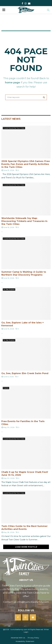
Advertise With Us (18, 638)
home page (12, 83)
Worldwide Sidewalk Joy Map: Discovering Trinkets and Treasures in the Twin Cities (24, 221)
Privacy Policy (33, 638)
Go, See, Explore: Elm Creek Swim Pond (25, 373)
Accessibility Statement (25, 641)
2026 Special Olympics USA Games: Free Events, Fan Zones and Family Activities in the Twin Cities (26, 164)
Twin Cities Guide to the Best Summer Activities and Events (24, 528)
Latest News (11, 119)
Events (6, 388)
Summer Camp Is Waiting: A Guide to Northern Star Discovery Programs (24, 273)
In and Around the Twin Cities (14, 128)
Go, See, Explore (9, 289)
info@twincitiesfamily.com (33, 602)
